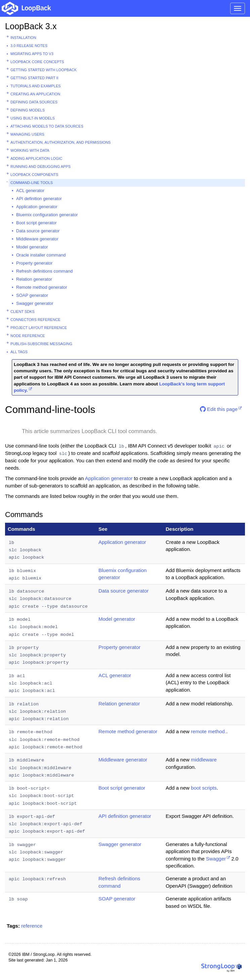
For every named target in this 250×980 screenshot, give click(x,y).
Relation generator (34, 279)
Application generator (37, 207)
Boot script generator (36, 223)
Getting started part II (34, 78)
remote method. (209, 731)
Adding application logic (36, 158)
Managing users (27, 134)
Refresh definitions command (44, 271)
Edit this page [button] (219, 409)
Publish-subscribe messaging (41, 344)
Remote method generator (42, 287)
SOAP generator (32, 295)
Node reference (28, 336)
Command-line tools (32, 183)
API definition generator (39, 199)
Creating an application (35, 94)
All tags (19, 352)
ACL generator (30, 191)
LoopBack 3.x (31, 26)
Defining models (28, 110)
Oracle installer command (41, 255)
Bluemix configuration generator (47, 215)
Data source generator (38, 231)
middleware (204, 760)
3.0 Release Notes (29, 46)
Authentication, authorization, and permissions (60, 142)
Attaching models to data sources (47, 126)
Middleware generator (37, 239)
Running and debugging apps (40, 167)
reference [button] (32, 926)
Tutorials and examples (36, 86)
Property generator (34, 263)
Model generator (32, 247)
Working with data (30, 150)
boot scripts (204, 788)
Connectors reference (35, 320)
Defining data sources (34, 102)
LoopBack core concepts (37, 62)
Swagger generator (35, 303)
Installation (23, 38)
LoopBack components (34, 175)
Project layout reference (39, 328)
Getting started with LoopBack (44, 70)
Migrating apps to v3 (32, 54)
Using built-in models (33, 118)
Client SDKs (23, 312)
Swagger (216, 859)
